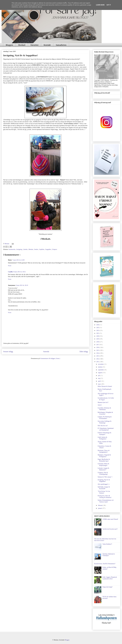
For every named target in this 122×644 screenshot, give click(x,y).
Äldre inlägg (84, 352)
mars (100, 384)
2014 (98, 353)
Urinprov (55, 249)
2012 (98, 359)
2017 (98, 345)
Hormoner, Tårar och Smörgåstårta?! (104, 451)
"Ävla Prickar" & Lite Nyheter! (104, 492)
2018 (98, 342)
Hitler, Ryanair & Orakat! (105, 386)
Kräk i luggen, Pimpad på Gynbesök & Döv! (110, 578)
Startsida (46, 352)
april (99, 381)
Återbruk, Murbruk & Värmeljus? (109, 555)
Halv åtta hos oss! (103, 426)
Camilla (10, 272)
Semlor (36, 249)
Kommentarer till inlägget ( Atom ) (50, 358)
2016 (98, 347)
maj (99, 378)
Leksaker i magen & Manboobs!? (103, 469)
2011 (98, 362)
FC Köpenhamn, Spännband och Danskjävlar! (106, 429)
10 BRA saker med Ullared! (110, 519)
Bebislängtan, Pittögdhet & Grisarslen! (105, 413)
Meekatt (22, 45)
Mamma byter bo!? (103, 402)
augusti (100, 373)
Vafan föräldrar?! (107, 544)
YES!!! (100, 405)
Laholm (25, 249)
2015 (98, 350)
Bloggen (9, 45)
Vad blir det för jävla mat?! (110, 529)
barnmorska (12, 249)
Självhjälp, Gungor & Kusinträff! (104, 488)
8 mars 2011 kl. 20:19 (22, 285)
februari (100, 505)
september (101, 370)
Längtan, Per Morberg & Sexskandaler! (105, 418)
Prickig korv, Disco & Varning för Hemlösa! (105, 497)
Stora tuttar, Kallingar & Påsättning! (104, 422)
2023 (98, 330)
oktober (100, 367)
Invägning (19, 249)
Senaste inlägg (8, 352)
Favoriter (35, 45)
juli (99, 376)
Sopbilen (42, 249)
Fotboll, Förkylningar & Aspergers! (104, 434)
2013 (98, 356)
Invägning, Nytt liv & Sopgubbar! (104, 481)
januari (100, 508)
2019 (98, 339)
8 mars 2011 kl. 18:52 (19, 272)
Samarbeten (61, 45)
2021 (98, 333)
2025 (98, 328)
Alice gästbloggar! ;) (103, 484)
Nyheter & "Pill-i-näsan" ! (105, 477)
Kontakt (47, 45)
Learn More (100, 5)
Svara (10, 266)
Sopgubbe (48, 249)
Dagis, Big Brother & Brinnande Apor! (104, 460)
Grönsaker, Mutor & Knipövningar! (103, 465)
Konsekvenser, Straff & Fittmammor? (105, 564)
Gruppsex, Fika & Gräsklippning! (103, 473)
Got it (109, 5)
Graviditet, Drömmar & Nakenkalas (104, 409)
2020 (98, 336)
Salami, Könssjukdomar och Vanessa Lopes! (106, 501)
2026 (98, 325)
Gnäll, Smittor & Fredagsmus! (102, 438)
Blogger (67, 640)
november (101, 364)
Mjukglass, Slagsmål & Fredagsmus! (104, 456)
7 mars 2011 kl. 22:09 (18, 260)
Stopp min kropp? (107, 587)
